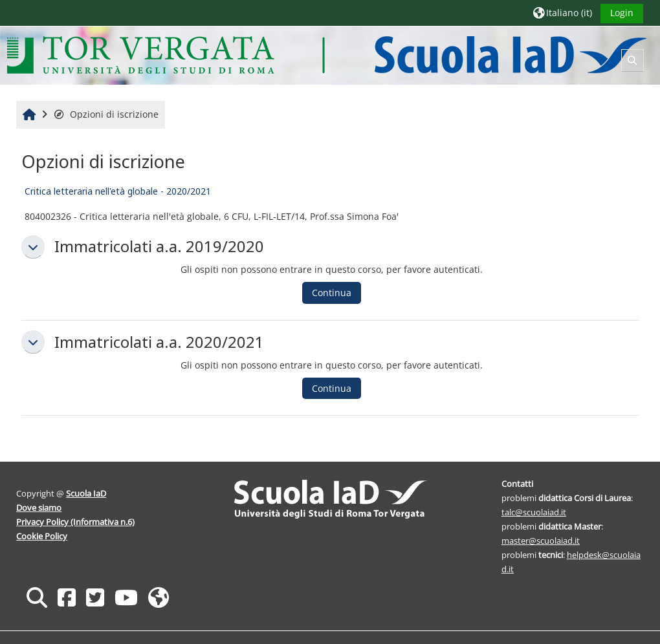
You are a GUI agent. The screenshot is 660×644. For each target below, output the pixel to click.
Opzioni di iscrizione (106, 114)
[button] (562, 13)
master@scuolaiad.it (541, 541)
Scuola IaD (87, 493)
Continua (332, 293)
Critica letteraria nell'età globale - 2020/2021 (118, 191)
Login (621, 13)
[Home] (327, 55)
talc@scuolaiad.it (534, 512)
